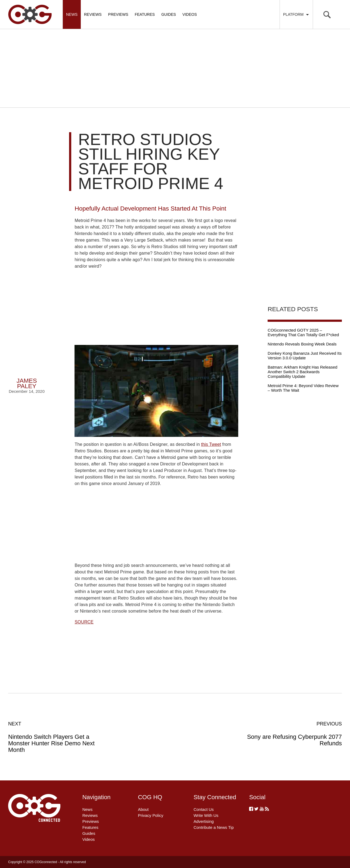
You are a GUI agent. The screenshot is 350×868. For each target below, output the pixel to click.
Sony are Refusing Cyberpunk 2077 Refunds (292, 734)
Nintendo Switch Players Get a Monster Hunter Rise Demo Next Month (58, 737)
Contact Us (204, 809)
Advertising (204, 821)
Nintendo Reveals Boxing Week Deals (302, 344)
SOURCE (84, 622)
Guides (169, 14)
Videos (190, 14)
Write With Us (206, 815)
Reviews (93, 14)
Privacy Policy (151, 815)
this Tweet (211, 444)
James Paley (27, 383)
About (143, 809)
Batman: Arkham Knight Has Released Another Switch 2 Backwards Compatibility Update (302, 372)
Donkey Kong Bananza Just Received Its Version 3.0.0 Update (305, 356)
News (72, 14)
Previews (118, 14)
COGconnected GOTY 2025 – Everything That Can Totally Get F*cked (303, 332)
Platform (296, 14)
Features (145, 14)
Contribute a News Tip (214, 827)
